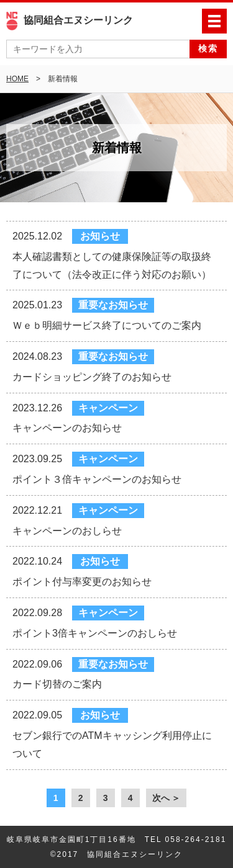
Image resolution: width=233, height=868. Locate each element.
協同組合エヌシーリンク (70, 20)
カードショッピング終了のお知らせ (92, 377)
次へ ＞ (167, 798)
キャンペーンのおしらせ (67, 531)
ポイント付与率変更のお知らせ (82, 582)
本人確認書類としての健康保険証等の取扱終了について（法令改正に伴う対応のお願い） (112, 266)
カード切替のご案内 (57, 684)
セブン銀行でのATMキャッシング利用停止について (112, 745)
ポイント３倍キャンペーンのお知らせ (97, 479)
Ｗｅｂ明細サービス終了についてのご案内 (107, 325)
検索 (208, 48)
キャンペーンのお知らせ (67, 428)
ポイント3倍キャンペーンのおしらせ (95, 633)
